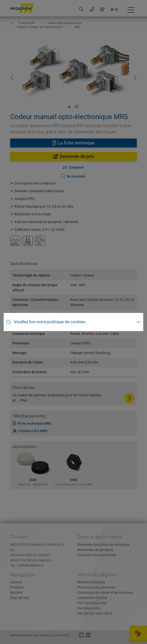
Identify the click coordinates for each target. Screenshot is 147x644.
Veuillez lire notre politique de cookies (50, 322)
